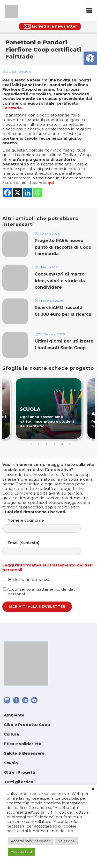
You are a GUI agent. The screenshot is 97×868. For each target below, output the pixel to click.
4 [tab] (54, 444)
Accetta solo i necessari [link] (31, 841)
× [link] (93, 789)
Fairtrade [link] (12, 108)
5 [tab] (62, 444)
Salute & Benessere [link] (24, 753)
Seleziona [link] (66, 841)
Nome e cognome (47, 525)
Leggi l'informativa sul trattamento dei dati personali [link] (47, 567)
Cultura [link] (11, 734)
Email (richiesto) (47, 548)
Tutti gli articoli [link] (20, 782)
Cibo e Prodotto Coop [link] (27, 725)
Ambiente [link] (14, 715)
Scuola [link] (11, 763)
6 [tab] (70, 444)
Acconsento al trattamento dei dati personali (39, 592)
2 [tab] (39, 444)
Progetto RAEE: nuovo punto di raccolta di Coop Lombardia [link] (63, 247)
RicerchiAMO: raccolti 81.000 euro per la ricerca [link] (63, 311)
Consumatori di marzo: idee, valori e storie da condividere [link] (60, 281)
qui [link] (51, 183)
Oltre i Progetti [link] (20, 772)
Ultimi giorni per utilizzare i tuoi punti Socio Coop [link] (64, 344)
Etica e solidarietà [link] (23, 744)
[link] (90, 58)
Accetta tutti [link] (21, 852)
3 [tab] (47, 444)
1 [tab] (31, 444)
